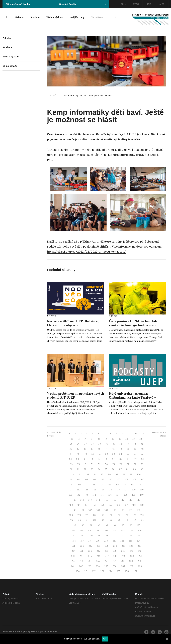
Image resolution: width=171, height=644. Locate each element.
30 (107, 444)
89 (135, 469)
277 (135, 571)
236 (90, 551)
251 (140, 556)
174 (110, 515)
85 (106, 469)
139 (134, 495)
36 (71, 449)
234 (73, 551)
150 (71, 505)
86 (113, 469)
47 (71, 454)
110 (143, 479)
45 (135, 449)
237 (98, 551)
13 (143, 434)
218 (90, 541)
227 (90, 546)
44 (128, 449)
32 (121, 444)
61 (92, 459)
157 (126, 505)
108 (127, 479)
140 (142, 495)
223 (130, 541)
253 (82, 561)
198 (73, 531)
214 (131, 536)
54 (121, 454)
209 (91, 536)
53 (114, 454)
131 (71, 495)
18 (99, 439)
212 (115, 536)
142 (82, 500)
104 (94, 479)
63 (106, 459)
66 (128, 459)
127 (118, 490)
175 (118, 515)
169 (71, 515)
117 (117, 485)
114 (95, 485)
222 (122, 541)
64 (113, 459)
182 (95, 520)
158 (134, 505)
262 (81, 566)
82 (85, 469)
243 (73, 556)
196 (131, 525)
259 (131, 561)
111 (72, 485)
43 (120, 449)
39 (92, 449)
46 (142, 449)
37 (78, 449)
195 (122, 525)
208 (83, 536)
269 (140, 566)
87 (120, 469)
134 (94, 495)
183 (102, 520)
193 (106, 525)
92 (80, 474)
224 (139, 541)
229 (107, 546)
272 (94, 571)
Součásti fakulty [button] (83, 4)
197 (139, 525)
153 (94, 505)
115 (102, 485)
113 (87, 485)
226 (82, 546)
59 (78, 459)
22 (127, 439)
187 (134, 520)
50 (93, 454)
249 (124, 556)
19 (106, 439)
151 (79, 505)
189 (74, 525)
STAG (136, 4)
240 (123, 551)
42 (113, 449)
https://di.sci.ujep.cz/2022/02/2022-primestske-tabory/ (87, 252)
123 (86, 490)
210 (100, 536)
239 (115, 551)
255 (98, 561)
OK (105, 639)
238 (106, 551)
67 (135, 459)
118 (125, 485)
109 (135, 479)
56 (135, 454)
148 (130, 500)
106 (110, 479)
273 (102, 571)
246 (98, 556)
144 (98, 500)
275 (119, 571)
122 (79, 490)
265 (106, 566)
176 (126, 515)
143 (90, 500)
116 (110, 485)
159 (142, 505)
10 (123, 434)
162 (90, 510)
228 (98, 546)
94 (95, 474)
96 (109, 474)
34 (135, 444)
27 (85, 444)
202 (106, 531)
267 (123, 566)
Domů (53, 96)
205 (131, 531)
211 (107, 536)
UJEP (162, 4)
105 (102, 479)
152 (87, 505)
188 (142, 520)
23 (134, 439)
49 (85, 454)
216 (74, 541)
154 (102, 505)
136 (110, 495)
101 (70, 479)
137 (118, 495)
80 (71, 469)
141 (74, 500)
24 (141, 439)
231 (123, 546)
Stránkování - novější (54, 434)
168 (139, 510)
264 (98, 566)
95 (102, 474)
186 (126, 520)
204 (123, 531)
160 (74, 510)
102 (78, 479)
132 (78, 495)
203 (114, 531)
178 (142, 515)
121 (71, 490)
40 (99, 449)
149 (139, 500)
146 (114, 500)
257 (115, 561)
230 (115, 546)
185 (118, 520)
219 (98, 541)
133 (86, 495)
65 (121, 459)
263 (89, 566)
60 (85, 459)
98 (124, 474)
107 (119, 479)
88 (127, 469)
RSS (26, 631)
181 (87, 520)
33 (128, 444)
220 (106, 541)
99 (131, 474)
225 (74, 546)
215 (139, 536)
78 (135, 464)
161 (82, 510)
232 (131, 546)
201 (98, 531)
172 (95, 515)
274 (110, 571)
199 (81, 531)
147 (122, 500)
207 (74, 536)
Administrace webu (12, 631)
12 (136, 434)
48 (78, 454)
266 (115, 566)
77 (128, 464)
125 (102, 490)
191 (90, 525)
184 (110, 520)
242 (140, 551)
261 (73, 566)
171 (87, 515)
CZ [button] (123, 4)
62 (99, 459)
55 (128, 454)
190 (82, 525)
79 (142, 464)
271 (86, 571)
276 (127, 571)
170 (79, 515)
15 (79, 439)
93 (88, 474)
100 (139, 474)
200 (90, 531)
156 (118, 505)
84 (99, 469)
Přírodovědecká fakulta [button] (29, 4)
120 (140, 485)
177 (134, 515)
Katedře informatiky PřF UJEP (116, 134)
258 (123, 561)
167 (131, 510)
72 (92, 464)
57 (142, 454)
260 (140, 561)
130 (142, 490)
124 (94, 490)
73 (99, 464)
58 (70, 459)
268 (131, 566)
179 (71, 520)
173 (102, 515)
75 (114, 464)
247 (107, 556)
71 (85, 464)
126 (110, 490)
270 (78, 571)
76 (121, 464)
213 (123, 536)
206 (140, 531)
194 (114, 525)
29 (100, 444)
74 (106, 464)
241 (131, 551)
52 (107, 454)
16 (86, 439)
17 (92, 439)
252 (73, 561)
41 (106, 449)
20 (113, 439)
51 (100, 454)
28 (93, 444)
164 (106, 510)
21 (120, 439)
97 (117, 474)
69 (71, 464)
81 (78, 469)
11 (130, 434)
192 (98, 525)
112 (80, 485)
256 (106, 561)
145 (106, 500)
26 (78, 444)
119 (133, 485)
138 (126, 495)
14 (72, 439)
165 (114, 510)
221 (114, 541)
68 (142, 459)
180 (79, 520)
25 (71, 444)
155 (110, 505)
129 (134, 490)
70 (79, 464)
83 (92, 469)
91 (73, 474)
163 (98, 510)
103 (86, 479)
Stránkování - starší (159, 434)
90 (142, 469)
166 (122, 510)
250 (132, 556)
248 (115, 556)
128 (126, 490)
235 (82, 551)
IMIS (149, 4)
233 (139, 546)
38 (85, 449)
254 (90, 561)
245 (90, 556)
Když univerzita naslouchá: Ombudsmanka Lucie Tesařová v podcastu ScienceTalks (132, 397)
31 (114, 444)
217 (82, 541)
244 (82, 556)
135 (102, 495)
